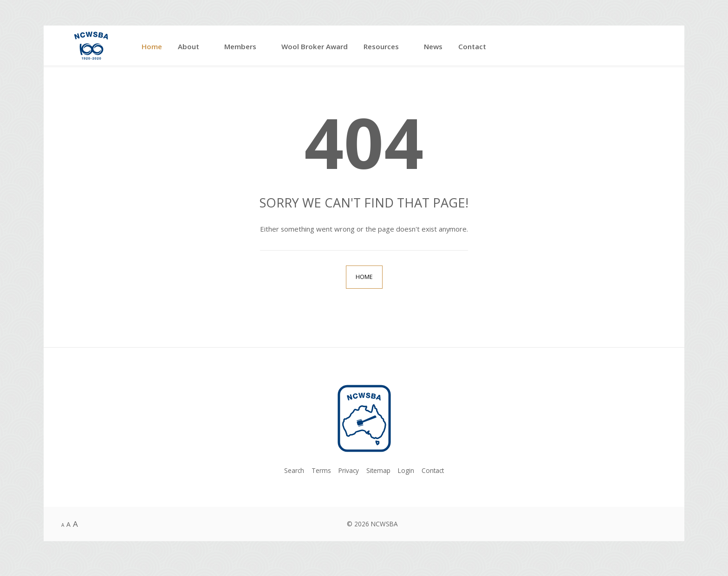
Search (294, 470)
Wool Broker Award (315, 46)
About (188, 46)
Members (240, 46)
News (433, 46)
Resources (381, 46)
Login (406, 470)
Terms (321, 470)
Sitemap (378, 470)
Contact (472, 46)
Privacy (349, 470)
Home (152, 46)
